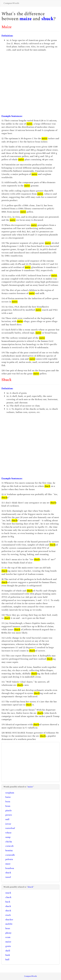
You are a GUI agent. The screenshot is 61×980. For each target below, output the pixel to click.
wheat (8, 833)
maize (26, 19)
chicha (9, 842)
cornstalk (10, 855)
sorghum (10, 793)
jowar (8, 824)
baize (8, 797)
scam (8, 937)
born (8, 802)
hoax (8, 928)
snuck (8, 893)
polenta (9, 859)
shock (8, 911)
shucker (9, 920)
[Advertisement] (30, 83)
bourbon (10, 868)
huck (8, 902)
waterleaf (10, 828)
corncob (9, 846)
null (7, 819)
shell (8, 951)
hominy (9, 850)
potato (9, 815)
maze (8, 864)
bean (8, 806)
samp (8, 837)
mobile (9, 924)
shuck (47, 19)
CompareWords (11, 3)
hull (7, 960)
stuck (8, 915)
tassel (8, 877)
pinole (9, 811)
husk (8, 955)
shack (8, 906)
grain (8, 946)
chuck (8, 897)
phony (8, 933)
